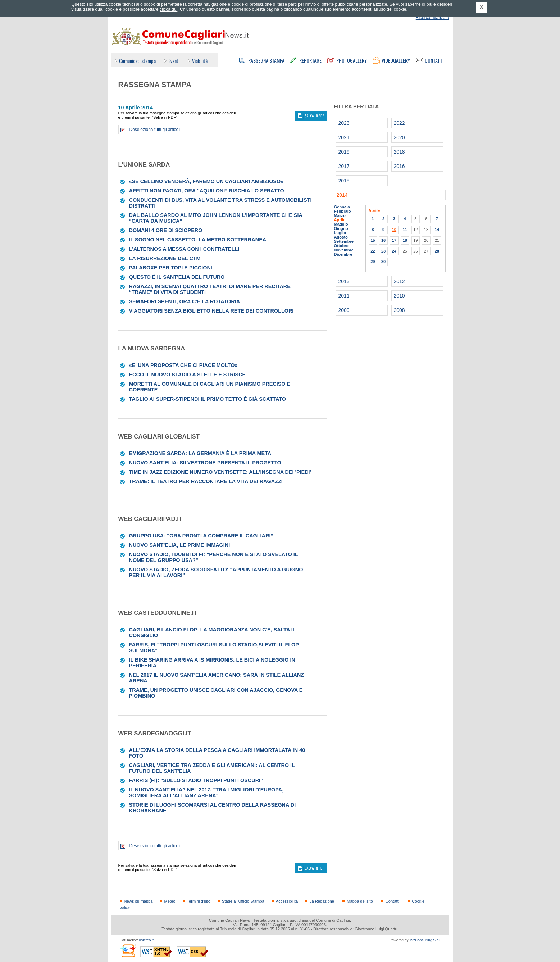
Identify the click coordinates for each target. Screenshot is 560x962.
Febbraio (343, 211)
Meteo (170, 901)
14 (437, 230)
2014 (342, 195)
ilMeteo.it (146, 940)
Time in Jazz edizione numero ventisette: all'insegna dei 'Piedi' (220, 472)
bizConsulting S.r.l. (425, 940)
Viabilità (200, 61)
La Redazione (322, 901)
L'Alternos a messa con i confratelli (184, 249)
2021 (344, 137)
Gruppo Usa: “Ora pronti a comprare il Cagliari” (201, 536)
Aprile (340, 220)
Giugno (341, 228)
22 (373, 251)
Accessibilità (287, 901)
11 (405, 230)
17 (394, 240)
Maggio (341, 224)
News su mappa (138, 901)
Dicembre (343, 254)
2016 (399, 166)
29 (373, 262)
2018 (399, 152)
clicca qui (169, 9)
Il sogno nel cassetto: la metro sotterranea (198, 240)
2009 (344, 310)
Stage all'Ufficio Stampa (243, 901)
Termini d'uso (199, 901)
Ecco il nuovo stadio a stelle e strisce (188, 375)
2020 (399, 137)
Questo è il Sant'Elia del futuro (177, 277)
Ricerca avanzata (432, 18)
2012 (399, 281)
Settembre (344, 241)
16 (383, 240)
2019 (344, 152)
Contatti (392, 901)
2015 (344, 181)
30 (383, 262)
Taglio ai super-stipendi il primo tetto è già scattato (208, 399)
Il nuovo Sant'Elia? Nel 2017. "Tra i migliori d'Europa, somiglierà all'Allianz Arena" (206, 793)
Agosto (341, 237)
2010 (399, 296)
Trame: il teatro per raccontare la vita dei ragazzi (206, 481)
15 (373, 240)
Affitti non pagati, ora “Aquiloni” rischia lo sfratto (207, 191)
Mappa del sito (360, 901)
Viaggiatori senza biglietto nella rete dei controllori (211, 311)
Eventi (174, 61)
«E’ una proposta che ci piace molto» (183, 365)
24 (394, 251)
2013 (344, 281)
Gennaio (342, 207)
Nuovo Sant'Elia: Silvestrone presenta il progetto (205, 463)
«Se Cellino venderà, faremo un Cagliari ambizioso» (206, 181)
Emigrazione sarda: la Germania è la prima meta (200, 453)
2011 (344, 296)
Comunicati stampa (137, 61)
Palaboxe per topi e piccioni (171, 268)
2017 (344, 166)
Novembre (344, 250)
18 (405, 240)
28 (437, 251)
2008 (399, 310)
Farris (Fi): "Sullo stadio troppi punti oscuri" (196, 780)
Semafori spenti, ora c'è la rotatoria (185, 301)
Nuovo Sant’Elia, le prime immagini (180, 545)
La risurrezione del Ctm (165, 258)
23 (383, 251)
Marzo (340, 215)
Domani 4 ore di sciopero (166, 230)
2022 (399, 123)
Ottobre (341, 246)
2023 (344, 123)
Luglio (340, 233)
